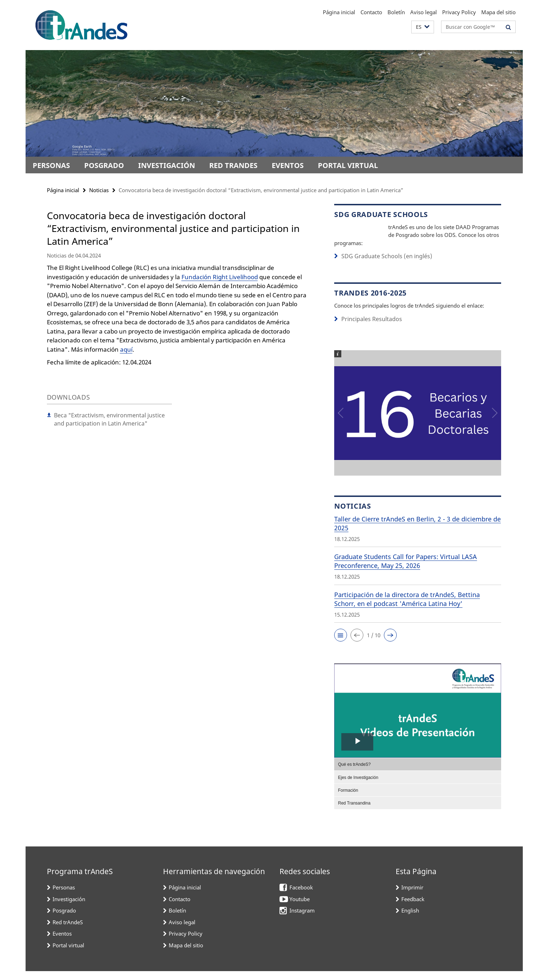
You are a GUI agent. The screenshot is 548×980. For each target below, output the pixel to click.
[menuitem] (418, 773)
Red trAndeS (233, 165)
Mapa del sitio (498, 12)
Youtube (300, 908)
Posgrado (104, 165)
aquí (126, 349)
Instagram (302, 919)
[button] (423, 27)
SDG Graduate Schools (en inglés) (382, 266)
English (410, 919)
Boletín (396, 12)
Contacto (371, 12)
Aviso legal (424, 12)
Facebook (301, 896)
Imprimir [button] (412, 896)
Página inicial (339, 12)
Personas (51, 165)
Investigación (167, 165)
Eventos (288, 165)
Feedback (413, 908)
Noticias (99, 190)
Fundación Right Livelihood (220, 277)
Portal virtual (348, 165)
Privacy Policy (459, 12)
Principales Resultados (369, 328)
